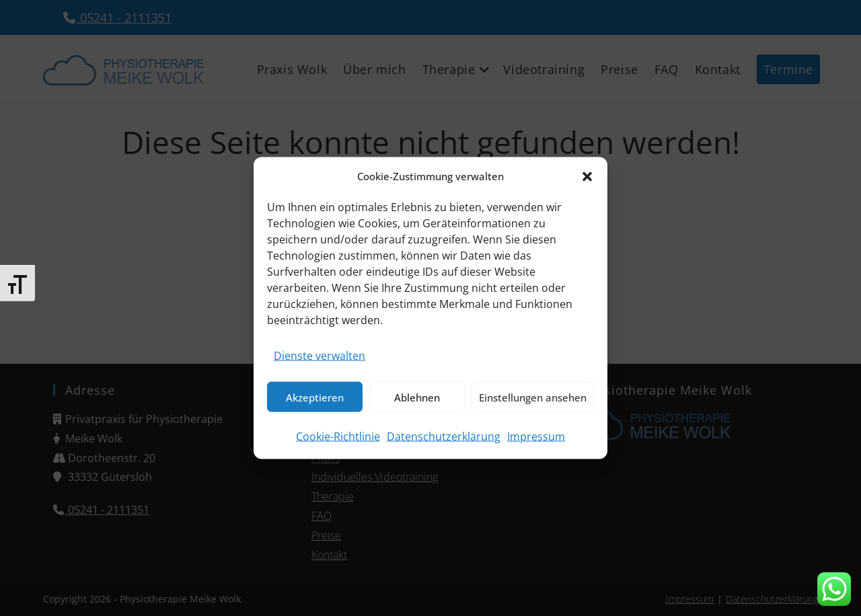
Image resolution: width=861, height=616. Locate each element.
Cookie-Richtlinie (338, 436)
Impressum (536, 436)
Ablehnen (417, 397)
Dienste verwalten (320, 356)
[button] (587, 176)
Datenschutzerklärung (444, 436)
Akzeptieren (315, 397)
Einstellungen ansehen (533, 397)
